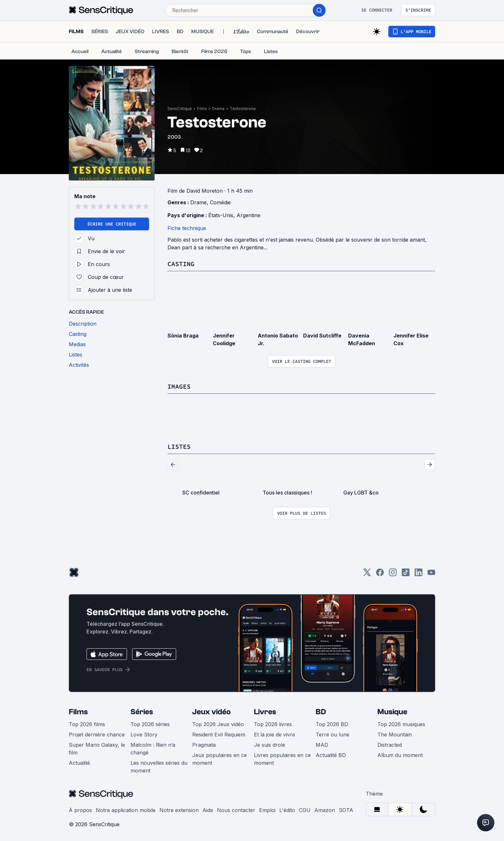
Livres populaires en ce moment (282, 759)
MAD (322, 745)
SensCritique (180, 109)
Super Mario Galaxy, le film (97, 749)
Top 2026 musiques (401, 724)
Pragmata (204, 745)
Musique (392, 712)
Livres (265, 712)
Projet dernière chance (97, 735)
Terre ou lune (333, 735)
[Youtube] (431, 574)
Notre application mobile (126, 810)
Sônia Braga (183, 336)
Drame (218, 109)
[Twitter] (367, 574)
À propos (80, 810)
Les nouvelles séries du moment (159, 767)
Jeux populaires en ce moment (220, 759)
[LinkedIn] (419, 574)
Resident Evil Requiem (219, 735)
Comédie (220, 202)
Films (202, 109)
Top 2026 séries (150, 724)
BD (321, 712)
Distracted (390, 745)
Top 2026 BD (332, 724)
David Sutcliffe (322, 336)
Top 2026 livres (273, 724)
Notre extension (179, 810)
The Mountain (395, 735)
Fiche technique (187, 228)
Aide (208, 810)
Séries (142, 712)
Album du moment (400, 755)
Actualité (79, 763)
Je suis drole (270, 745)
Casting (181, 264)
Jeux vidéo (212, 712)
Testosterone (243, 109)
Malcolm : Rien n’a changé (153, 749)
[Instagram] (393, 574)
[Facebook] (380, 574)
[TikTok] (406, 574)
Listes (179, 446)
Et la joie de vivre (274, 735)
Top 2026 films (87, 724)
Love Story (144, 735)
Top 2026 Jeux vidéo (218, 724)
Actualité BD (331, 755)
